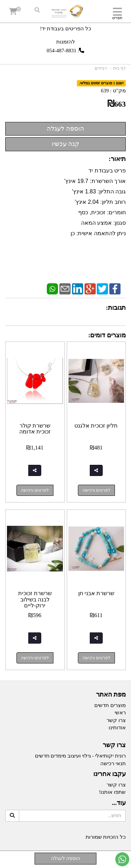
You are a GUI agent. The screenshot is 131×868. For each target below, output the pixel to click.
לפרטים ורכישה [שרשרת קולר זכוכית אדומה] (35, 490)
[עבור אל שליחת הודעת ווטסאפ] (122, 859)
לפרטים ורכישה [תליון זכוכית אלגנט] (96, 490)
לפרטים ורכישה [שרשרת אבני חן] (96, 658)
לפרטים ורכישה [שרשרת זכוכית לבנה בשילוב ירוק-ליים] (35, 658)
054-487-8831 (62, 51)
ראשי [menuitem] (120, 713)
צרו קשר (116, 785)
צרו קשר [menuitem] (116, 720)
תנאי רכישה (113, 763)
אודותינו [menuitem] (117, 728)
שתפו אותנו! (112, 792)
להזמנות (66, 42)
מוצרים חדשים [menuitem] (110, 705)
